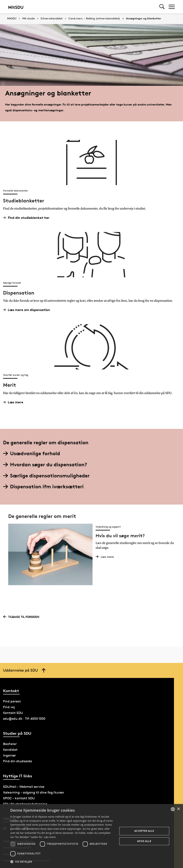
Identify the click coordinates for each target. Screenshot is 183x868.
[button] (62, 862)
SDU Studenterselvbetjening (25, 804)
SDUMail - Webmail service (24, 787)
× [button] (178, 809)
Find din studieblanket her (28, 218)
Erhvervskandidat (52, 19)
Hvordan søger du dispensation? (45, 465)
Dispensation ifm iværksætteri (43, 487)
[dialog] (91, 836)
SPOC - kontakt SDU (19, 798)
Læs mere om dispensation (28, 310)
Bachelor (10, 744)
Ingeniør (9, 755)
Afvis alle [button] (144, 841)
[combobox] (173, 809)
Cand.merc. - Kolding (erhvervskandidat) (94, 19)
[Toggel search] (162, 7)
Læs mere (15, 402)
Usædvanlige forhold (32, 453)
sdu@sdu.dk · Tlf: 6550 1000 (24, 719)
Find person (12, 701)
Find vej (9, 707)
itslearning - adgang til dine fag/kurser (34, 792)
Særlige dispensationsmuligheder (46, 476)
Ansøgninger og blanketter (144, 19)
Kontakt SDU (13, 713)
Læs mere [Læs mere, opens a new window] (50, 837)
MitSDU (12, 18)
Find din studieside (18, 761)
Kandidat (10, 750)
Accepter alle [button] (144, 831)
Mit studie (29, 19)
